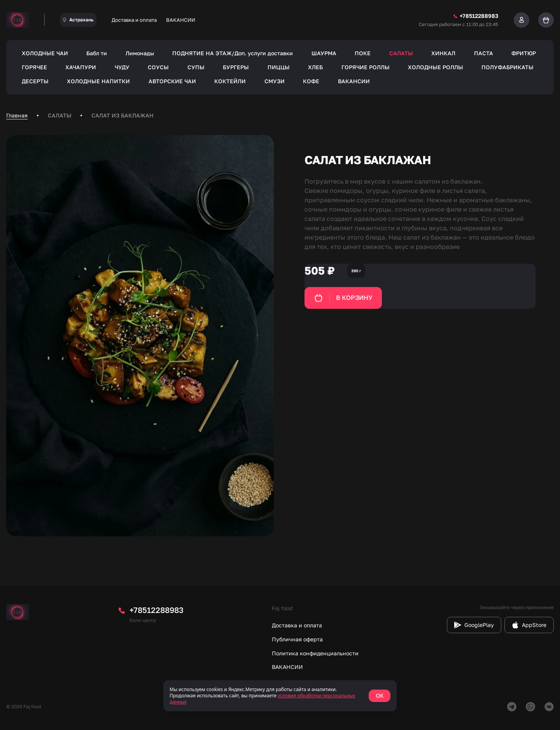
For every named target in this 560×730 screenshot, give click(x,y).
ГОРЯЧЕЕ (34, 67)
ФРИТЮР (524, 53)
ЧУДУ (122, 67)
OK (380, 696)
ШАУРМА (324, 53)
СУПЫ (196, 67)
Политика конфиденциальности (315, 653)
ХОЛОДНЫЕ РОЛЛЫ (436, 67)
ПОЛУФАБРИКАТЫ (507, 67)
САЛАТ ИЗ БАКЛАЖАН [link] (122, 115)
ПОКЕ (363, 53)
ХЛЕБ (315, 67)
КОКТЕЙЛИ (230, 81)
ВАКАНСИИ (181, 20)
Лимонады (140, 53)
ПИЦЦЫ (279, 67)
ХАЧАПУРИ (81, 67)
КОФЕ (311, 81)
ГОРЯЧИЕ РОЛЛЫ (366, 67)
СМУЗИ (275, 81)
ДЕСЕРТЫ (35, 81)
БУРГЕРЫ (236, 67)
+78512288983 (157, 610)
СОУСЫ (158, 67)
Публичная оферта (297, 639)
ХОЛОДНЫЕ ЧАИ (45, 53)
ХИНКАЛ (443, 53)
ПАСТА (484, 53)
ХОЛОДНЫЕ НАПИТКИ (98, 81)
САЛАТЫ (401, 53)
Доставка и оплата (134, 20)
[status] (280, 696)
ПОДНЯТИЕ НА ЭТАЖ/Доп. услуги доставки (233, 53)
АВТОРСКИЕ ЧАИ (172, 81)
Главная (17, 115)
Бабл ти (97, 53)
